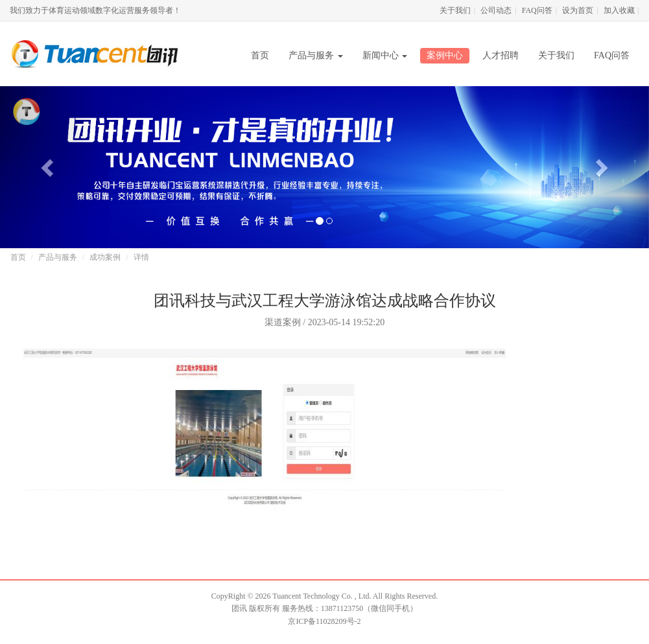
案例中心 (445, 55)
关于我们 (455, 10)
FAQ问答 (537, 10)
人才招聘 (501, 55)
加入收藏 (619, 10)
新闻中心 (385, 55)
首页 (260, 55)
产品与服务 (316, 55)
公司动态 (496, 10)
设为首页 (578, 10)
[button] (49, 167)
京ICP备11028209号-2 (324, 621)
